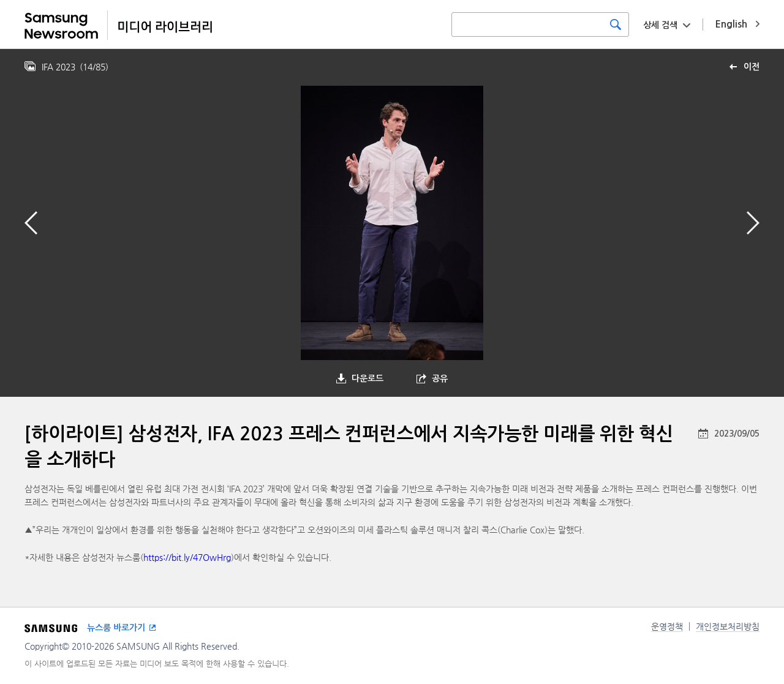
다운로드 (367, 378)
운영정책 (667, 626)
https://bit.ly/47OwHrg (187, 557)
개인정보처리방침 (728, 626)
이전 (752, 67)
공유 (440, 378)
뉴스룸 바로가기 (116, 628)
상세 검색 (660, 25)
